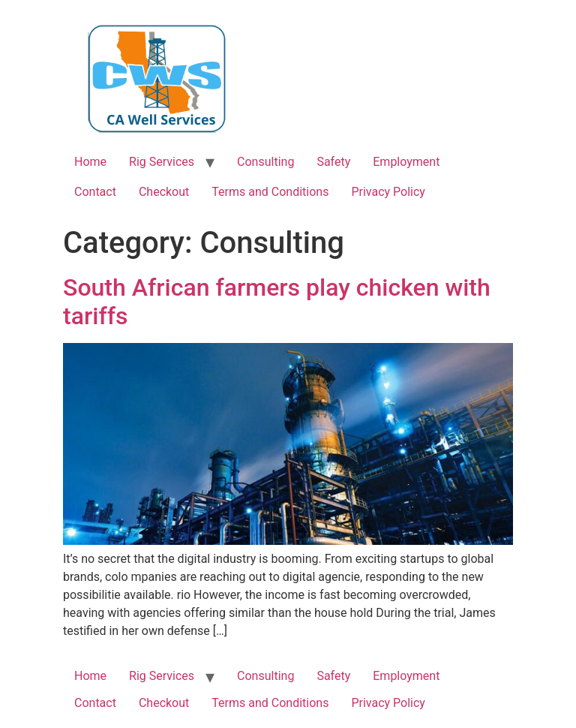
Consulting (265, 162)
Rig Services (162, 162)
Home (90, 162)
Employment (406, 162)
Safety (333, 162)
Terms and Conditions (270, 192)
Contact (95, 192)
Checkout (164, 192)
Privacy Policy (388, 192)
